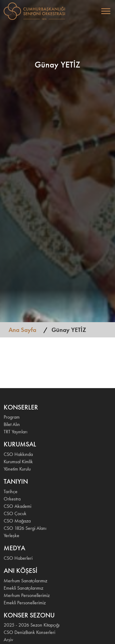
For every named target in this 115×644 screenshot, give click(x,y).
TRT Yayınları (15, 432)
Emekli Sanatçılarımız (23, 588)
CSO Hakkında (18, 454)
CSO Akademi (17, 506)
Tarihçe (11, 491)
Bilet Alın (12, 424)
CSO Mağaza (17, 521)
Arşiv (8, 640)
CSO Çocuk (15, 513)
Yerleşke (11, 535)
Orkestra (12, 499)
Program (12, 417)
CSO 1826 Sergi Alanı (25, 528)
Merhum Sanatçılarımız (25, 581)
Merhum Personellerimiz (27, 595)
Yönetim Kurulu (17, 469)
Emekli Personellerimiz (25, 603)
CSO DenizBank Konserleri (29, 632)
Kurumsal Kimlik (18, 462)
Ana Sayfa (22, 330)
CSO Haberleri (18, 558)
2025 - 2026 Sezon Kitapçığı (32, 625)
